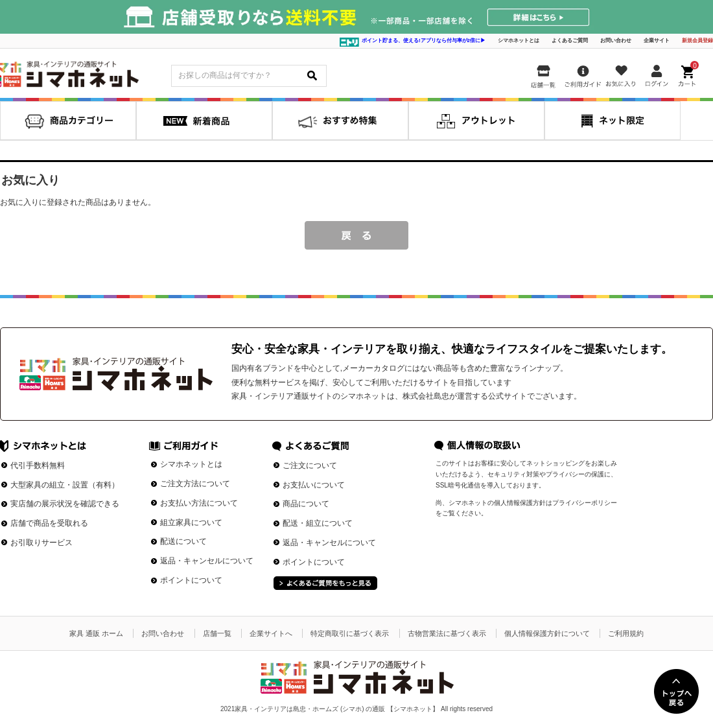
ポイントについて (191, 580)
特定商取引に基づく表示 (350, 633)
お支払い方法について (199, 503)
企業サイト (657, 41)
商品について (306, 504)
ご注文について (310, 465)
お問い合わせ (616, 41)
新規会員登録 (697, 41)
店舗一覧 (217, 633)
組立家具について (191, 523)
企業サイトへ (271, 633)
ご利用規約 (626, 633)
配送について (183, 541)
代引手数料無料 (38, 465)
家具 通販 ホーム (96, 633)
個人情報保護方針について (547, 633)
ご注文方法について (195, 484)
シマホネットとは (519, 41)
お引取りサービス (41, 543)
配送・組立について (318, 523)
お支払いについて (314, 485)
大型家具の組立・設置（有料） (65, 485)
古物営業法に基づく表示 (447, 633)
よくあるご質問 (570, 41)
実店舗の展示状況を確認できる (65, 504)
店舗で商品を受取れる (49, 523)
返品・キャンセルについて (207, 561)
